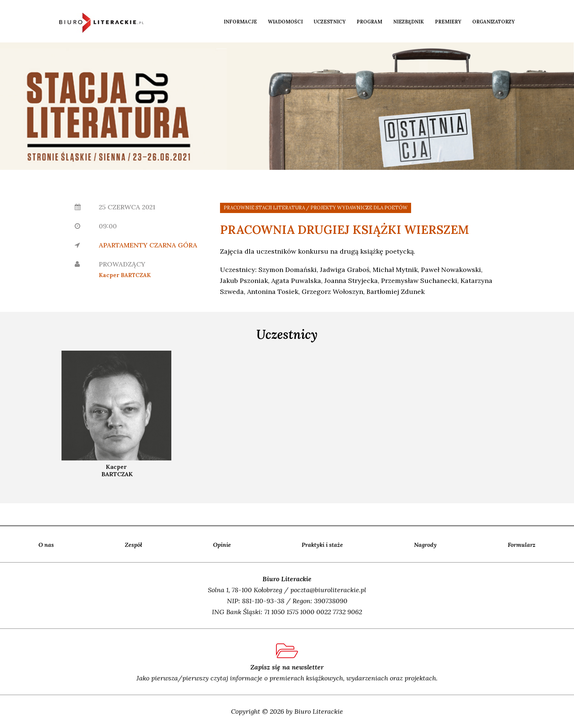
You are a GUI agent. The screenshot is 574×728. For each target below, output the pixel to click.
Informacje (240, 22)
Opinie (222, 545)
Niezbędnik (409, 22)
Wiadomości (285, 22)
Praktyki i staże (322, 545)
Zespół (133, 545)
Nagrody (425, 545)
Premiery (448, 22)
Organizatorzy (493, 22)
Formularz (522, 545)
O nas (46, 545)
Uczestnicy (330, 22)
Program (369, 22)
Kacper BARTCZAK (125, 275)
